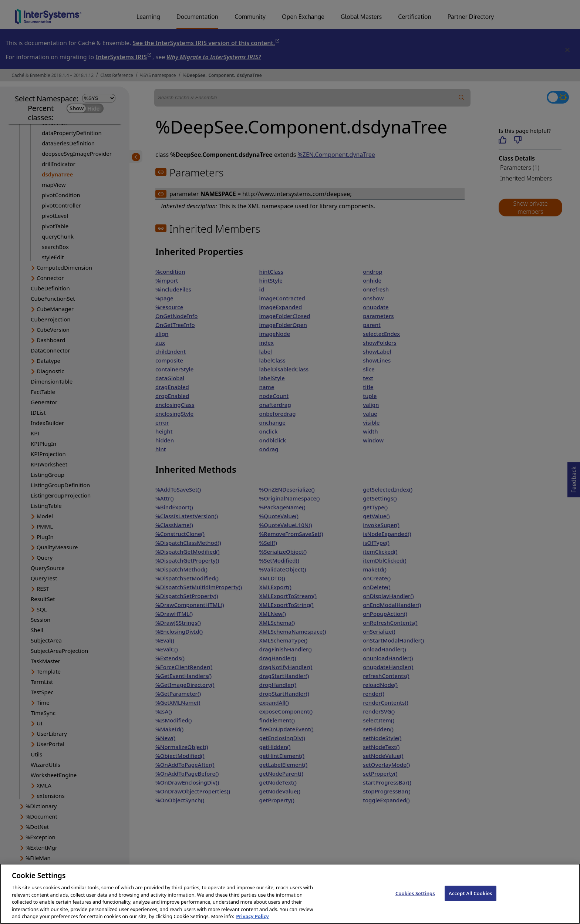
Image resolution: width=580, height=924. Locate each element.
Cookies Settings (415, 903)
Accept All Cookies (471, 903)
